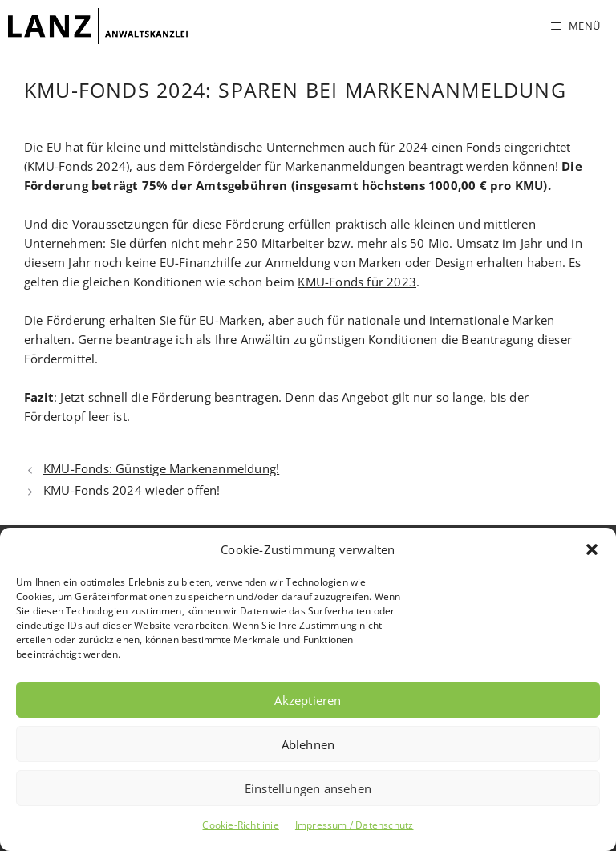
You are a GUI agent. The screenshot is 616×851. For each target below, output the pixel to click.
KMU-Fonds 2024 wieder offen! (132, 490)
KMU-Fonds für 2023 (357, 282)
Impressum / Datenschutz (355, 825)
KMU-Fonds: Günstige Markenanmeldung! (161, 468)
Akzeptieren (308, 700)
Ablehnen (308, 744)
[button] (592, 549)
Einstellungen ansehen (308, 788)
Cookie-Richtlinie (240, 825)
